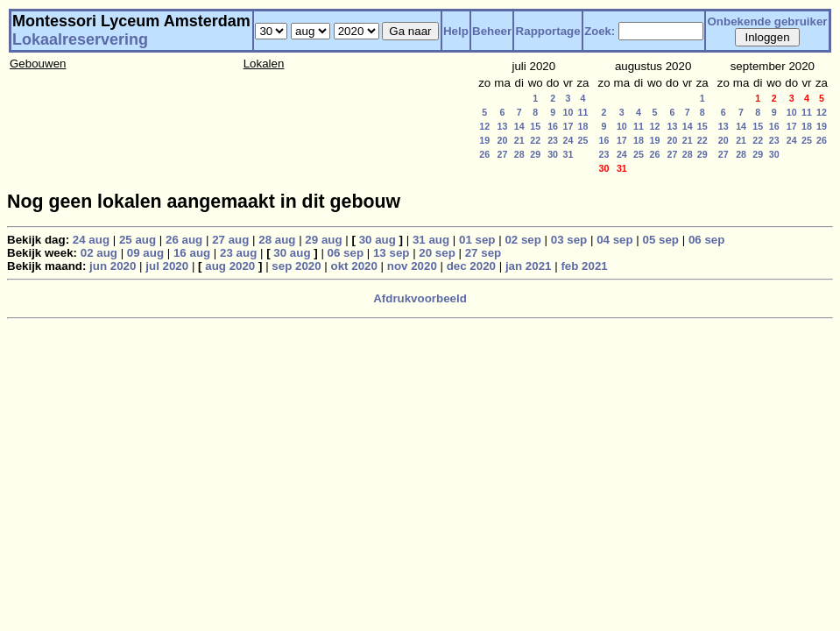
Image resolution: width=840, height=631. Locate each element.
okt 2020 (354, 266)
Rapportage (548, 31)
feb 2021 (584, 266)
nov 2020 (412, 266)
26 (484, 154)
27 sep (484, 253)
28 (519, 154)
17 (568, 126)
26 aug (184, 240)
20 (503, 140)
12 (484, 126)
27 (503, 154)
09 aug (145, 253)
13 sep (392, 253)
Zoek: (600, 31)
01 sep (477, 240)
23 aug (238, 253)
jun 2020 (113, 266)
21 (519, 140)
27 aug (230, 240)
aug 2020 (230, 266)
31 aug (431, 240)
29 (535, 154)
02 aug (99, 253)
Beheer (492, 31)
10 (568, 112)
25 (583, 140)
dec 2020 (471, 266)
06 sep (707, 240)
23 (553, 140)
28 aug (277, 240)
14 (519, 126)
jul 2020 (167, 266)
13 (503, 126)
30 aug (378, 240)
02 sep (523, 240)
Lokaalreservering (80, 39)
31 (568, 154)
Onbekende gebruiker (768, 21)
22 (535, 140)
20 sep (437, 253)
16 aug (192, 253)
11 (583, 112)
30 (553, 154)
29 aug (323, 240)
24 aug (91, 240)
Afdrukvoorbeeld (420, 298)
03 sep (569, 240)
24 (568, 140)
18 (583, 126)
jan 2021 (529, 266)
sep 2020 (296, 266)
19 (484, 140)
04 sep (615, 240)
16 (553, 126)
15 (535, 126)
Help (456, 31)
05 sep (661, 240)
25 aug (138, 240)
